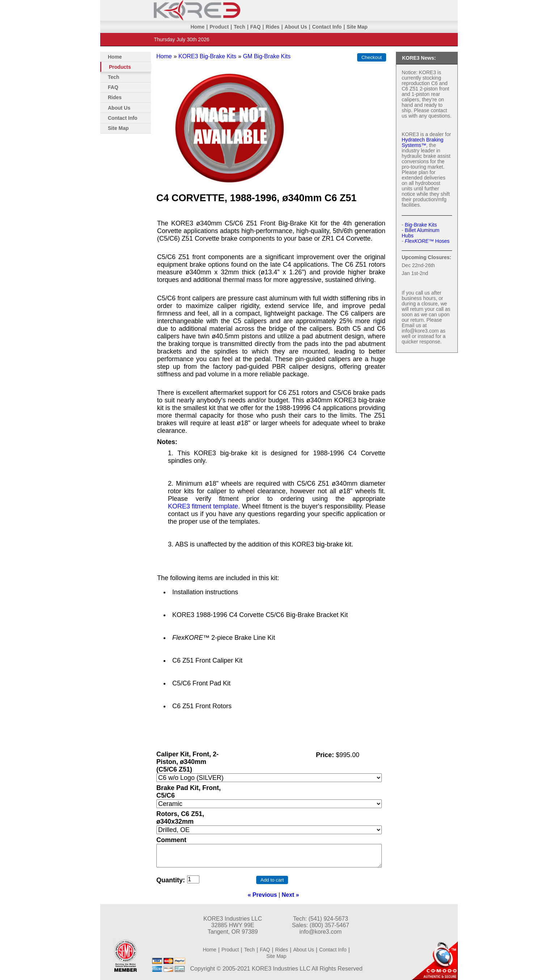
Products (120, 67)
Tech (240, 27)
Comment (171, 840)
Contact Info (327, 27)
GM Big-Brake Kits (267, 56)
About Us (296, 27)
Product (219, 27)
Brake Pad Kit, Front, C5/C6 (189, 792)
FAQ (256, 27)
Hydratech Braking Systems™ (422, 142)
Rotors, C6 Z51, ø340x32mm (180, 818)
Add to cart (272, 880)
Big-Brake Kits (421, 225)
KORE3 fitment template (203, 506)
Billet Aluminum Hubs (420, 233)
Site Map (357, 27)
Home (197, 27)
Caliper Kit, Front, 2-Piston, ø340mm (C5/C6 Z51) (187, 762)
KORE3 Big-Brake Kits (207, 56)
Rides (272, 27)
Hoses (427, 241)
